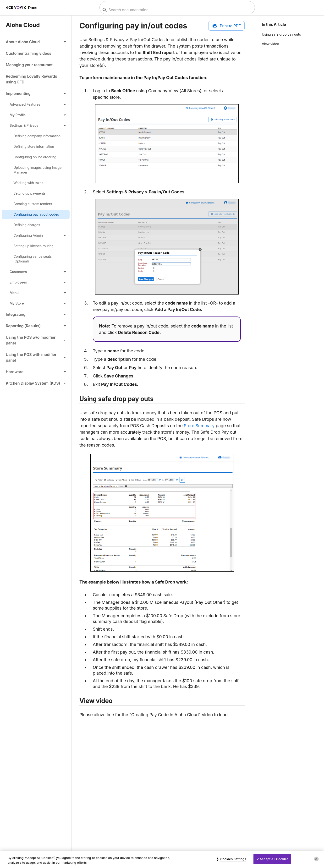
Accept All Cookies (274, 859)
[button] (36, 42)
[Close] (316, 859)
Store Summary (199, 426)
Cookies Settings (233, 859)
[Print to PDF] (226, 26)
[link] (36, 53)
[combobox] (177, 10)
